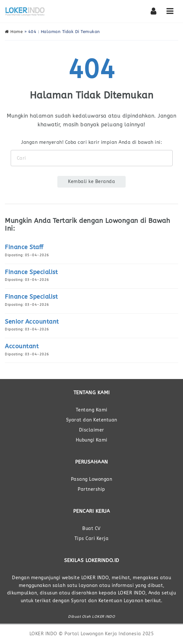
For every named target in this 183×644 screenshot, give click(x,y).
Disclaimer (92, 430)
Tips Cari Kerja (92, 539)
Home (14, 32)
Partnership (91, 489)
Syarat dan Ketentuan (92, 420)
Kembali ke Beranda (91, 182)
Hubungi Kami (92, 440)
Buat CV (91, 529)
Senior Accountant (32, 322)
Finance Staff (24, 247)
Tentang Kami (92, 410)
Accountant (22, 346)
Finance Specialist (31, 272)
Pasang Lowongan (92, 479)
